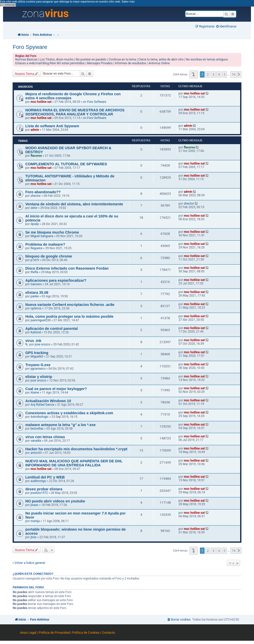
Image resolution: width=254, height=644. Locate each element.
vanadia (36, 441)
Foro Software (97, 102)
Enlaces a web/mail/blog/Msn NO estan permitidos (50, 63)
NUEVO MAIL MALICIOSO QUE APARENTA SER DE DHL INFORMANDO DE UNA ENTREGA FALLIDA (74, 463)
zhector (36, 196)
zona (45, 14)
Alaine (35, 393)
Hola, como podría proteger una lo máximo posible (69, 316)
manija (35, 521)
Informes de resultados (131, 63)
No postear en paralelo (91, 59)
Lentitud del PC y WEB (45, 477)
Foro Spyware (30, 47)
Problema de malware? (45, 244)
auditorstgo (38, 481)
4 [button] (219, 74)
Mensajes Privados (100, 63)
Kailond (36, 332)
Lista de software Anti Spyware (52, 126)
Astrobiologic (40, 417)
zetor (34, 208)
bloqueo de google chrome (49, 256)
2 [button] (208, 74)
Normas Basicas (26, 59)
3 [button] (213, 74)
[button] (194, 74)
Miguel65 (37, 357)
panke (35, 296)
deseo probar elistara (44, 489)
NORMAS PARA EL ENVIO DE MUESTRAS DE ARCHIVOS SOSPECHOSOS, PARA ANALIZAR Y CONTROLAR (75, 112)
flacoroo (36, 156)
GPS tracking (37, 353)
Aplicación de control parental (51, 329)
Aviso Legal (28, 633)
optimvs (36, 308)
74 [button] (234, 74)
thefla (34, 272)
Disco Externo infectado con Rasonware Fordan (67, 268)
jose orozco (42, 344)
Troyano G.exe (38, 365)
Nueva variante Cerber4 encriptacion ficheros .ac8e (70, 305)
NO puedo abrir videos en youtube (55, 501)
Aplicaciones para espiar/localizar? (56, 280)
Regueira (36, 248)
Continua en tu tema (122, 59)
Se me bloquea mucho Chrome (52, 232)
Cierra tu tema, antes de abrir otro (161, 59)
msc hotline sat (41, 102)
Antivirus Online (159, 63)
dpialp (35, 224)
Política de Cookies (86, 633)
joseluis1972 (39, 493)
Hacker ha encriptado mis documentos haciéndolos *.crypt (76, 449)
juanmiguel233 (41, 320)
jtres (34, 537)
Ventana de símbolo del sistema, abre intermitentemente (74, 204)
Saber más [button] (128, 2)
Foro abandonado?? (43, 192)
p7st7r (35, 260)
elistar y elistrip (39, 377)
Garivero (36, 284)
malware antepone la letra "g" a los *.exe (60, 425)
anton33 (36, 453)
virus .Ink (33, 341)
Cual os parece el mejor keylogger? (56, 389)
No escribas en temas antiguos (207, 59)
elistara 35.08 (37, 293)
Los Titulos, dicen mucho (57, 59)
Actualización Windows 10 (48, 401)
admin (35, 130)
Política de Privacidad (54, 633)
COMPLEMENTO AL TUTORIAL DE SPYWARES (66, 164)
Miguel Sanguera (42, 236)
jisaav (34, 505)
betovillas (37, 429)
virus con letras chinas (45, 437)
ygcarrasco (38, 369)
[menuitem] (226, 27)
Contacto (108, 633)
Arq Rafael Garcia (42, 405)
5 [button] (225, 74)
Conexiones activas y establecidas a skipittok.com (69, 413)
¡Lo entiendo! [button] (8, 5)
